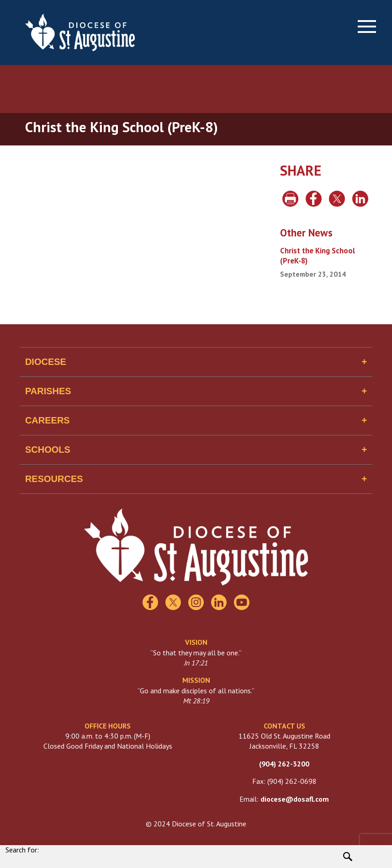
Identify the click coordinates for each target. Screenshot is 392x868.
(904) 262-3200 (284, 764)
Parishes (48, 391)
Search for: (22, 850)
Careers (48, 420)
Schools (48, 450)
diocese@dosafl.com (295, 799)
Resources (54, 479)
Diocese (46, 362)
